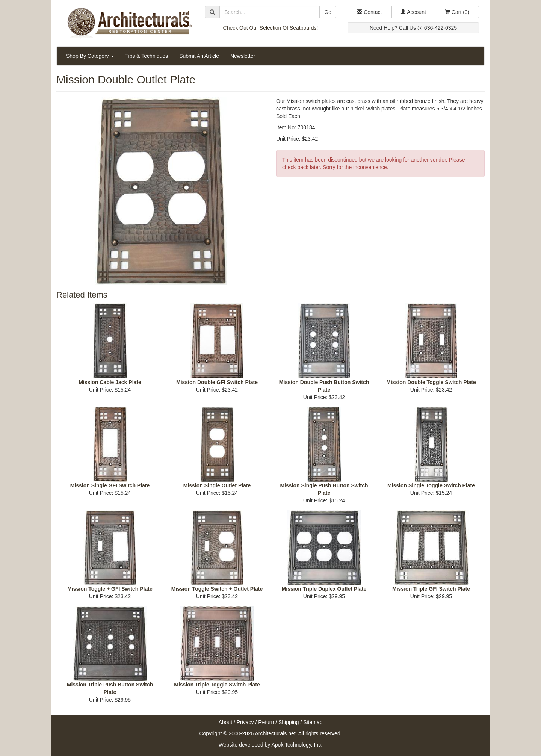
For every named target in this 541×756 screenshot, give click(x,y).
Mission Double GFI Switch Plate (217, 382)
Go (328, 12)
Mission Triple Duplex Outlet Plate (324, 589)
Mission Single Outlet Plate (217, 485)
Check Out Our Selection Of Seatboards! (271, 28)
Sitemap (313, 722)
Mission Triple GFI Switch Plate (431, 589)
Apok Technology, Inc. (297, 745)
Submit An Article (199, 56)
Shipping (289, 722)
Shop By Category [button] (90, 56)
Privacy (245, 722)
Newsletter (243, 56)
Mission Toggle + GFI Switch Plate (110, 589)
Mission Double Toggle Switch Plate (431, 382)
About (225, 722)
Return (266, 722)
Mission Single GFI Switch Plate (110, 485)
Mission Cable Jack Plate (110, 382)
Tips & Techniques (147, 56)
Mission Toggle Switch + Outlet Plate (217, 589)
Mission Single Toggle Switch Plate (431, 485)
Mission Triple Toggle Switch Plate (217, 685)
